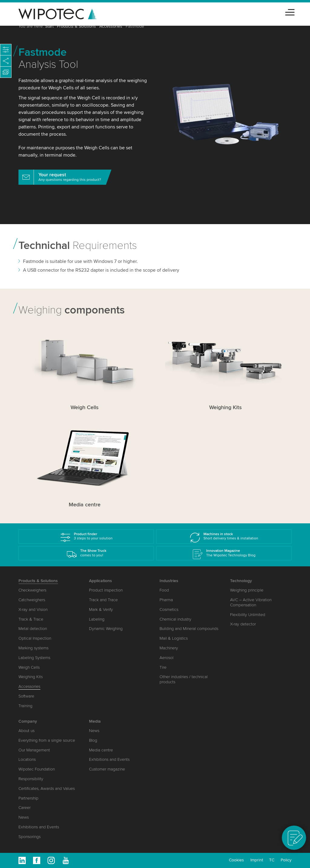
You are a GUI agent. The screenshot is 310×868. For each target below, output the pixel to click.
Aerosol (167, 658)
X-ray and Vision (33, 610)
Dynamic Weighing (106, 629)
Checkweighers (32, 590)
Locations (27, 759)
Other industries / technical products (184, 679)
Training (25, 706)
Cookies (236, 860)
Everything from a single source (47, 740)
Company (28, 721)
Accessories (111, 26)
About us (26, 731)
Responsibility (31, 779)
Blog (93, 740)
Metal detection (33, 629)
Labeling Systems (34, 658)
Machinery (169, 648)
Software (26, 696)
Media (95, 721)
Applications (101, 581)
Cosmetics (169, 610)
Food (164, 590)
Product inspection (106, 590)
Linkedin (22, 860)
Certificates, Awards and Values (47, 788)
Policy (286, 860)
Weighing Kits (31, 677)
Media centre (101, 750)
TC (272, 860)
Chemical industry (175, 619)
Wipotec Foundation (37, 769)
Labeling (97, 619)
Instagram (51, 860)
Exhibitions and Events (39, 827)
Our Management (34, 750)
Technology (241, 581)
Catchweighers (32, 600)
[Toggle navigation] (290, 11)
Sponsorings (30, 837)
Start (49, 26)
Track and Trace (103, 600)
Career (25, 808)
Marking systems (33, 648)
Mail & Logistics (174, 638)
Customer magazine (107, 769)
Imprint (257, 860)
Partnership (28, 798)
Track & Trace (31, 619)
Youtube (66, 860)
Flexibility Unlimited (248, 615)
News (24, 817)
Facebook (37, 860)
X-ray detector (243, 624)
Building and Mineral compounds (189, 629)
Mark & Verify (101, 610)
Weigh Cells (29, 667)
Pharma (166, 600)
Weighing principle (247, 590)
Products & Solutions (76, 26)
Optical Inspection (35, 638)
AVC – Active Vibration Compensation (251, 602)
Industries (169, 581)
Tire (163, 667)
